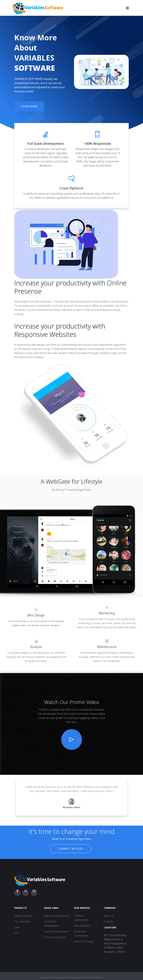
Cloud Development (55, 937)
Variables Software (94, 977)
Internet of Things (84, 941)
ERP (16, 933)
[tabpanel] (71, 800)
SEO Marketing (22, 921)
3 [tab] (76, 826)
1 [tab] (67, 826)
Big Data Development (56, 916)
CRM (17, 927)
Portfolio (109, 921)
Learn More (29, 106)
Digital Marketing (23, 916)
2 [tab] (71, 826)
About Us (109, 916)
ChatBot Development (56, 931)
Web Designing (82, 926)
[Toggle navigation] (127, 8)
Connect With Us (71, 849)
